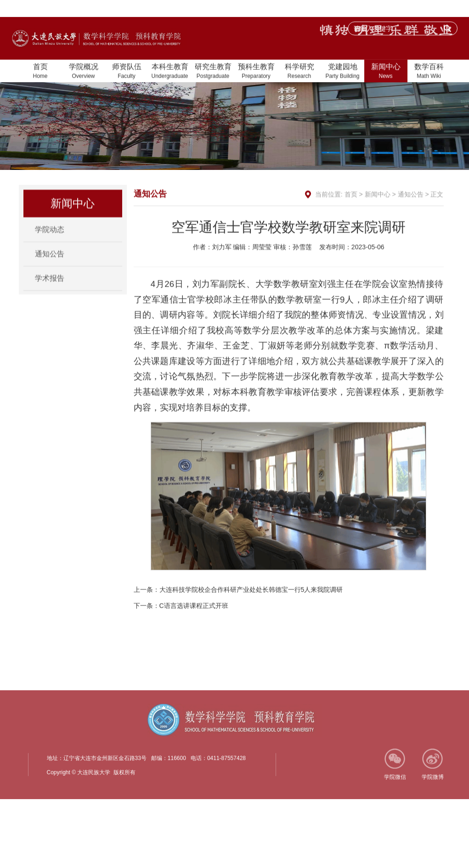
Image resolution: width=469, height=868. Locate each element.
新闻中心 (386, 72)
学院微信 (395, 785)
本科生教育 (170, 72)
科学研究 (299, 72)
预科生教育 (256, 72)
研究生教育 (213, 72)
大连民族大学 (431, 9)
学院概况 (84, 72)
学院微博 (433, 785)
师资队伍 (127, 72)
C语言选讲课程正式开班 (194, 630)
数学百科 (429, 72)
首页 (40, 72)
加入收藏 (386, 9)
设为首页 (348, 9)
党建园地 (343, 72)
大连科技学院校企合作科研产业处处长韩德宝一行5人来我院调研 (251, 614)
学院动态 (50, 235)
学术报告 (50, 284)
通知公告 (50, 259)
